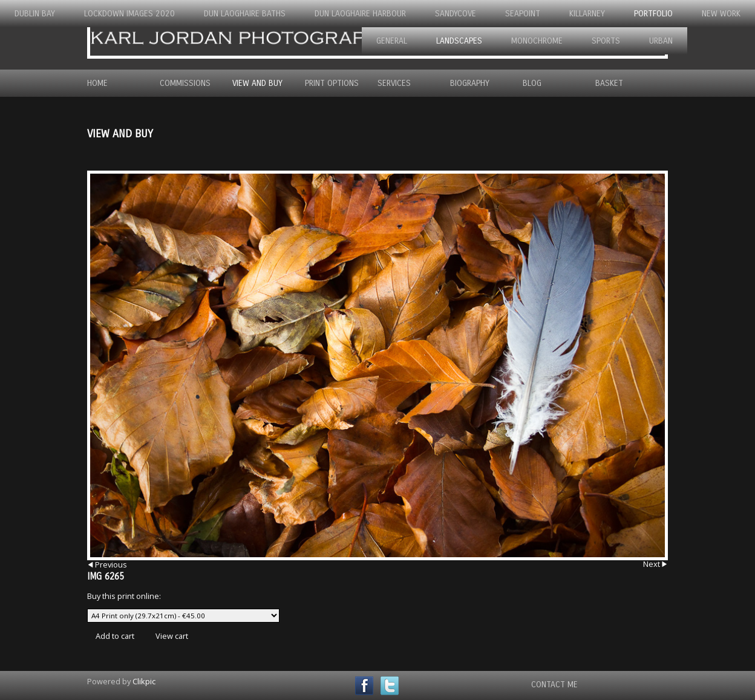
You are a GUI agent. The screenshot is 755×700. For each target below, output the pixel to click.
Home (97, 83)
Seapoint (523, 14)
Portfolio (653, 14)
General (392, 41)
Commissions (185, 83)
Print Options (332, 83)
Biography (470, 83)
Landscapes (459, 41)
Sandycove (456, 14)
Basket (609, 83)
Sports (606, 41)
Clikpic (144, 681)
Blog (532, 83)
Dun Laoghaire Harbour (360, 14)
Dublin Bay (35, 14)
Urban (661, 41)
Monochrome (537, 41)
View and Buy (257, 83)
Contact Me (554, 685)
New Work (721, 14)
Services (394, 83)
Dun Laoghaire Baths (245, 14)
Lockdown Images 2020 (129, 14)
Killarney (587, 14)
